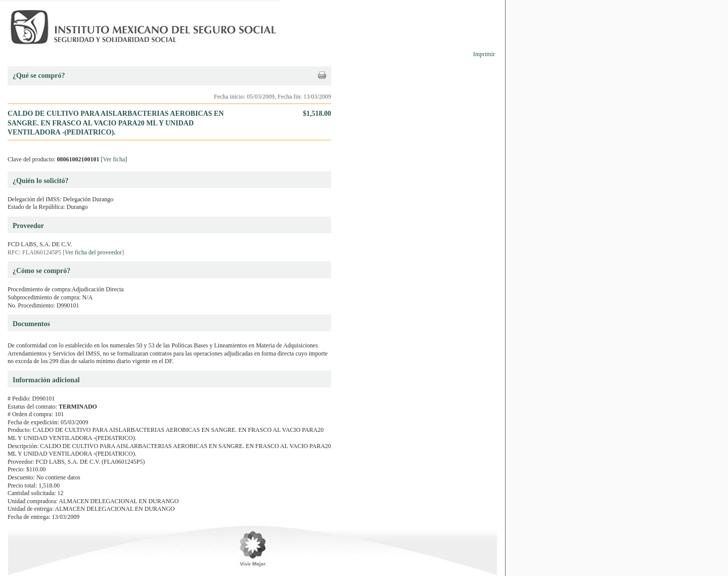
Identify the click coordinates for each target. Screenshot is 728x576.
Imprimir (484, 54)
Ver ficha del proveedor (93, 252)
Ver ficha (114, 159)
